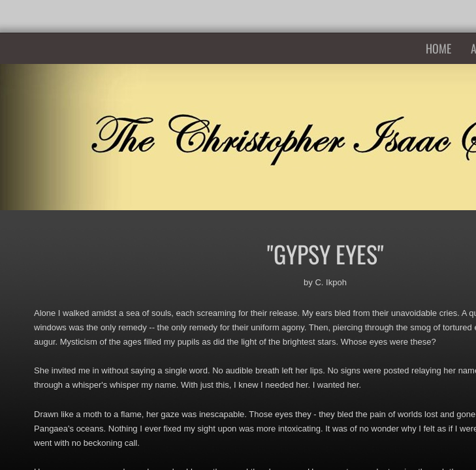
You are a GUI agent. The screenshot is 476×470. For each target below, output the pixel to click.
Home (438, 48)
